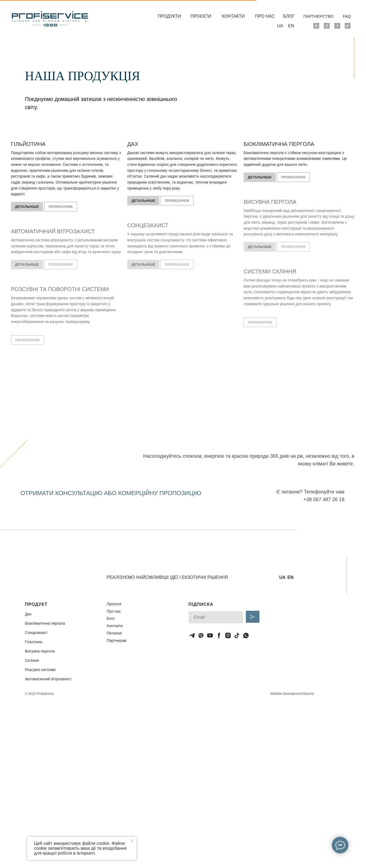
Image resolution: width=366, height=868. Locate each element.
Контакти (115, 626)
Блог (111, 618)
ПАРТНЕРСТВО (318, 16)
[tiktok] (237, 635)
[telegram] (192, 635)
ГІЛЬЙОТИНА (28, 144)
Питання (114, 633)
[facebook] (219, 635)
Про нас (114, 611)
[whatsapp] (246, 635)
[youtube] (210, 635)
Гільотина (34, 642)
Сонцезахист (36, 633)
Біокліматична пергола (45, 623)
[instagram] (228, 635)
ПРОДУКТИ (170, 16)
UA (280, 26)
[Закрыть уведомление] (132, 841)
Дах (28, 614)
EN (291, 26)
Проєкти (114, 604)
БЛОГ (289, 16)
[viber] (201, 635)
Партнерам (117, 640)
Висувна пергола (40, 651)
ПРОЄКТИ (201, 16)
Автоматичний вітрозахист (48, 679)
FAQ (347, 16)
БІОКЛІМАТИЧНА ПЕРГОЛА (279, 144)
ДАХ (133, 144)
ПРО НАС (265, 16)
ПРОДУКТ (36, 604)
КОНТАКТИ (233, 16)
